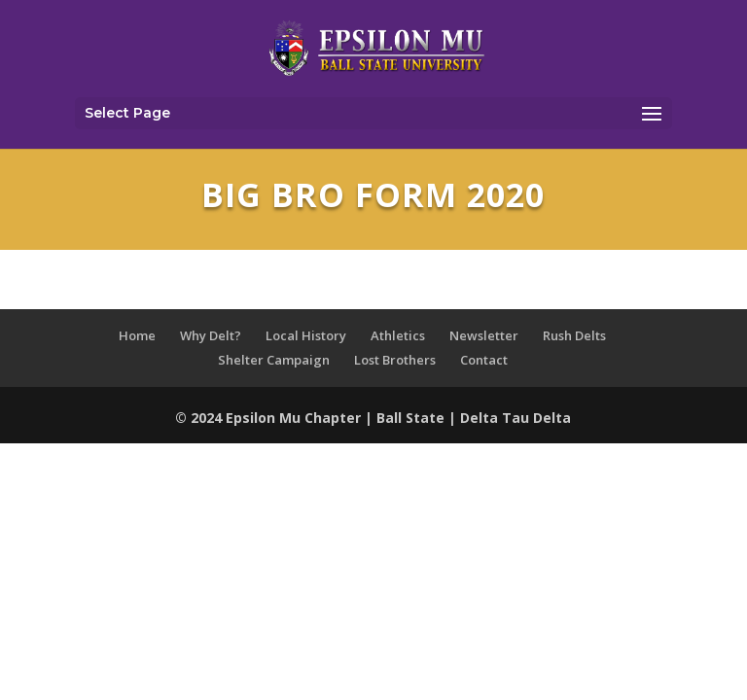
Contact (484, 360)
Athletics (398, 335)
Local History (306, 335)
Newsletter (484, 335)
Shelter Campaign (274, 360)
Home (137, 335)
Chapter (335, 418)
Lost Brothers (395, 360)
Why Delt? (211, 335)
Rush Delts (574, 335)
